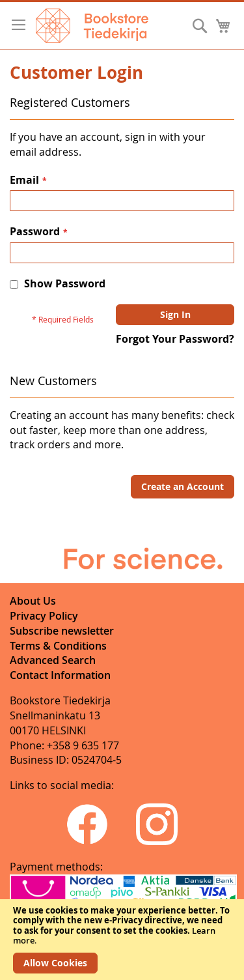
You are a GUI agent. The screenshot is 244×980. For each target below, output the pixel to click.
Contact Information (60, 675)
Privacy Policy (44, 616)
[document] (122, 940)
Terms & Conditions (58, 646)
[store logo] (92, 26)
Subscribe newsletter (62, 631)
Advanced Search (53, 660)
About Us (33, 601)
